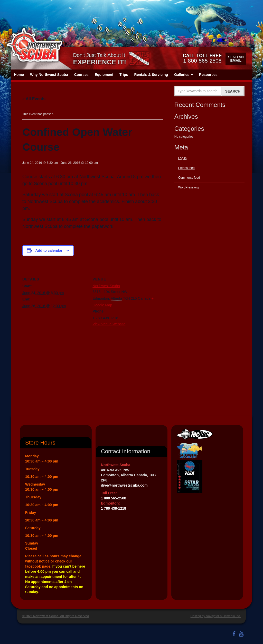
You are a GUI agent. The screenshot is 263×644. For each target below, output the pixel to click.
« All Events (34, 99)
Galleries (184, 75)
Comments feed (189, 178)
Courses (81, 75)
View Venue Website (109, 324)
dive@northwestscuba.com (124, 485)
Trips (124, 75)
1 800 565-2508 (114, 498)
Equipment (104, 75)
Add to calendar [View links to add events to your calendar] (49, 250)
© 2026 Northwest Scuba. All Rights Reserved (56, 616)
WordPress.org (189, 187)
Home (19, 75)
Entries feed (186, 168)
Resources (208, 75)
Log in (182, 158)
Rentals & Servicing (151, 75)
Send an (236, 59)
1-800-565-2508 (202, 58)
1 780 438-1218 (114, 508)
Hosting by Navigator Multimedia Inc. (216, 616)
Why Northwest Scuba (49, 75)
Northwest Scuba (106, 286)
